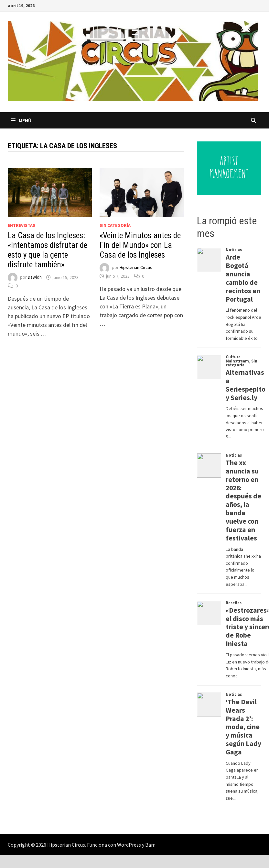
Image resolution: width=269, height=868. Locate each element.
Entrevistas (22, 225)
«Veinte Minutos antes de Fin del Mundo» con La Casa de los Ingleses (140, 245)
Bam (150, 845)
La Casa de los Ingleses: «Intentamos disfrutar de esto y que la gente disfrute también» (48, 250)
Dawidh (35, 277)
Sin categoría (115, 225)
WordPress (129, 845)
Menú (21, 120)
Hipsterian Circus (136, 268)
